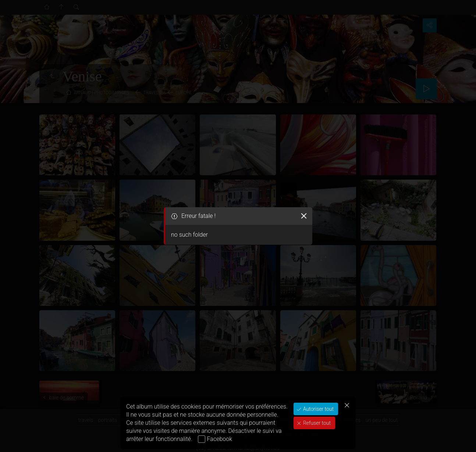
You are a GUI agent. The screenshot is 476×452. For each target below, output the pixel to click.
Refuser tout (316, 423)
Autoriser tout (318, 409)
